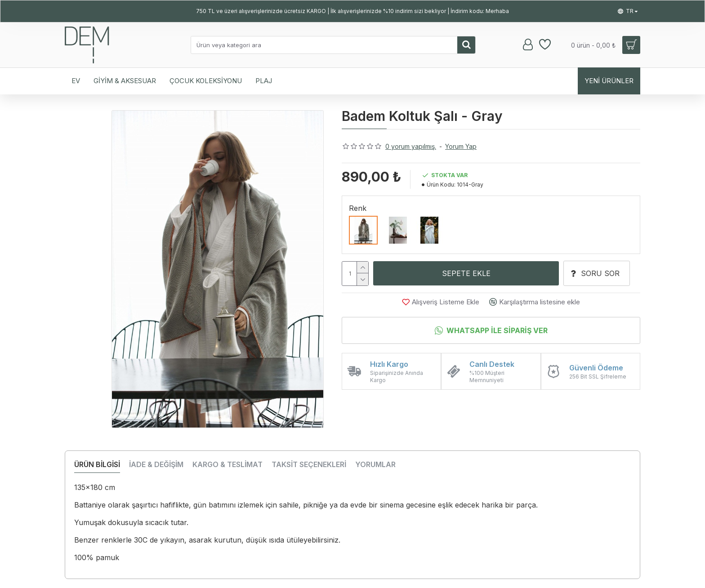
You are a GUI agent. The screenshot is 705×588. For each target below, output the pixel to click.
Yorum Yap (461, 146)
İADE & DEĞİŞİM (156, 464)
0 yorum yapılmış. (411, 146)
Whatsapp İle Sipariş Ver (497, 331)
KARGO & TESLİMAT (228, 464)
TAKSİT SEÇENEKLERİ (309, 464)
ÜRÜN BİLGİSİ (97, 464)
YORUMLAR (375, 464)
